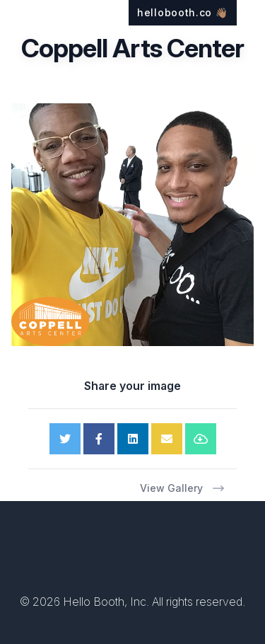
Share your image (132, 386)
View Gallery (183, 488)
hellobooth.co (183, 12)
